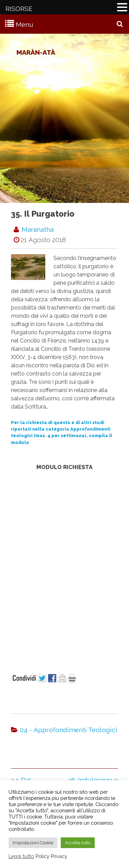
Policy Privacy (51, 856)
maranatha (38, 229)
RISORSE (19, 9)
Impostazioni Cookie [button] (33, 843)
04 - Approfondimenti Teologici (69, 730)
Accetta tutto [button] (78, 843)
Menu (25, 24)
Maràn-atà (36, 52)
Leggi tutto (21, 856)
